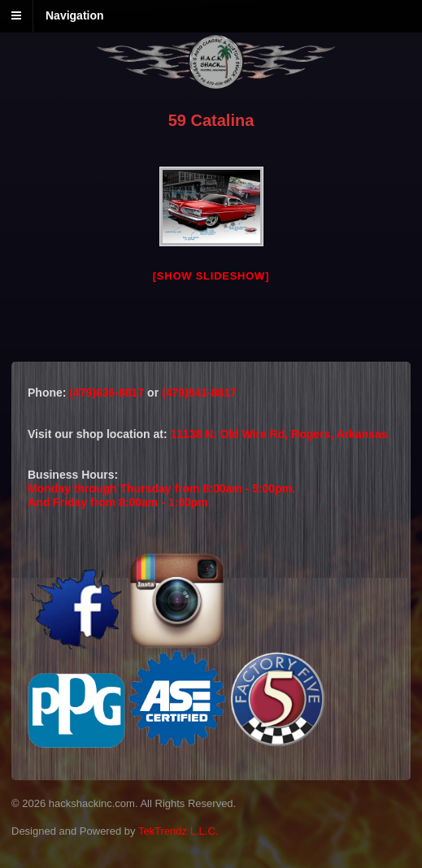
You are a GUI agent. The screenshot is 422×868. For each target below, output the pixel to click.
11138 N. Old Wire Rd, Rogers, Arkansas (279, 434)
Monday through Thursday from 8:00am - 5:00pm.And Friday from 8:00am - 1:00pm (161, 495)
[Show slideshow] (211, 276)
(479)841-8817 (199, 393)
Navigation (75, 15)
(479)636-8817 (108, 393)
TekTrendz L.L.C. (178, 831)
